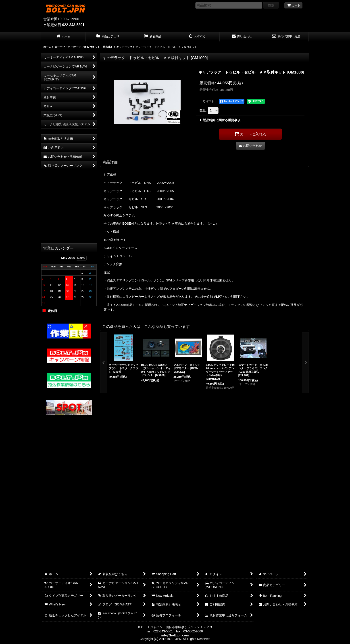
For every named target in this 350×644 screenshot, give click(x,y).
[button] (104, 363)
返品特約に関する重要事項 (220, 120)
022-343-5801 (73, 25)
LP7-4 (220, 297)
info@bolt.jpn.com (175, 635)
